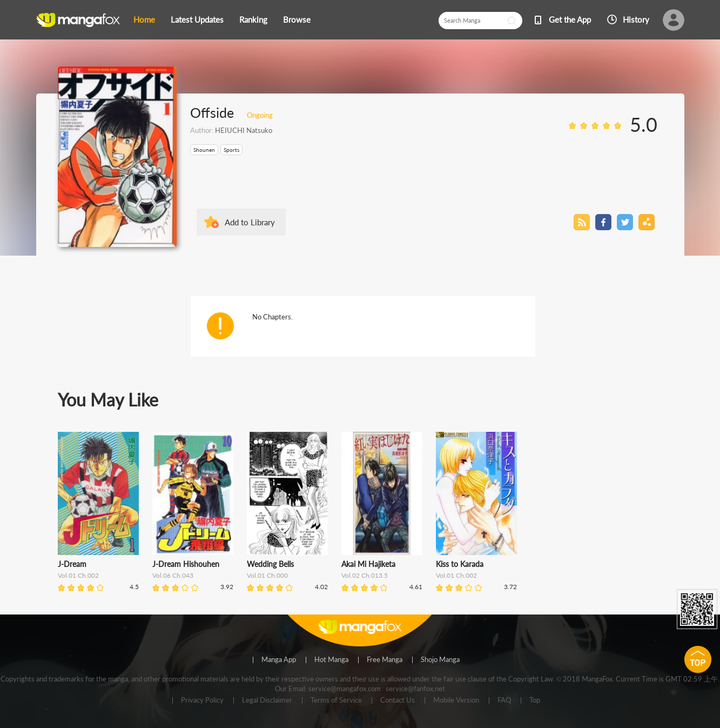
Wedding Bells (270, 564)
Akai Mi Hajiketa (368, 564)
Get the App (570, 19)
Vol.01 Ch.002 (78, 575)
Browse (297, 19)
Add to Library (250, 222)
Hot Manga (331, 660)
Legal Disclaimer (267, 700)
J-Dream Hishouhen (186, 564)
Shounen (204, 150)
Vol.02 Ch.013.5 (365, 575)
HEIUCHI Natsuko (244, 130)
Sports (231, 150)
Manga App (279, 660)
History (636, 19)
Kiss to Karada (460, 564)
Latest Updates (197, 19)
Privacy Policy (202, 700)
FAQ (504, 700)
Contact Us (398, 700)
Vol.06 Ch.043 (173, 575)
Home (144, 19)
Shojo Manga (440, 660)
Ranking (253, 19)
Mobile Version (456, 700)
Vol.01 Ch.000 (267, 575)
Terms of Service (336, 700)
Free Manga (385, 660)
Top (535, 700)
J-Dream (72, 564)
